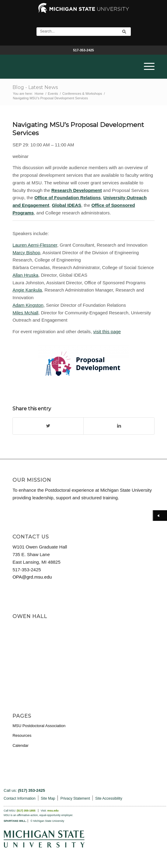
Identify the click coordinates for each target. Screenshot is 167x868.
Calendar (21, 745)
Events (53, 94)
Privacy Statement (75, 798)
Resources (22, 735)
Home (39, 94)
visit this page (107, 331)
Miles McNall (25, 313)
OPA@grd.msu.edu (32, 577)
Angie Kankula (27, 290)
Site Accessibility (109, 798)
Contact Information (20, 798)
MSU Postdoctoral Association (39, 726)
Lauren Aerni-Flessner (35, 245)
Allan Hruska (25, 275)
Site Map (48, 798)
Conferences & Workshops (82, 94)
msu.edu (53, 811)
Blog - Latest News (35, 87)
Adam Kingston (28, 305)
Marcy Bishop (26, 253)
